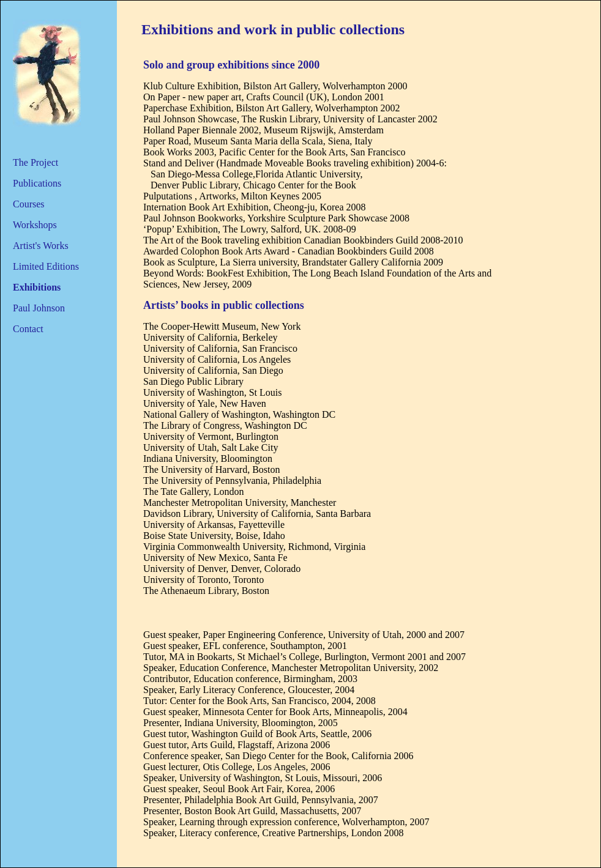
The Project (35, 162)
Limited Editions (46, 266)
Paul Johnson (39, 308)
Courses (29, 204)
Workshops (35, 225)
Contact (28, 329)
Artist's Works (41, 246)
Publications (37, 183)
